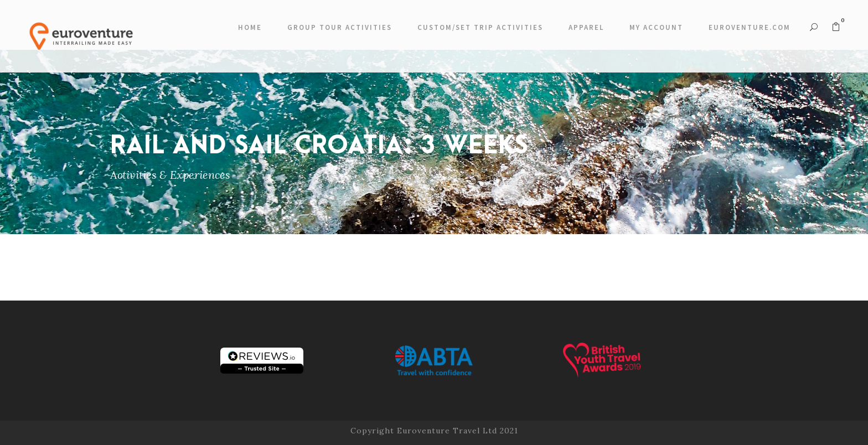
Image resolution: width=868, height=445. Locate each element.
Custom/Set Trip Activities (480, 27)
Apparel (586, 27)
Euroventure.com (750, 27)
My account (656, 27)
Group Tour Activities (340, 27)
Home (250, 27)
